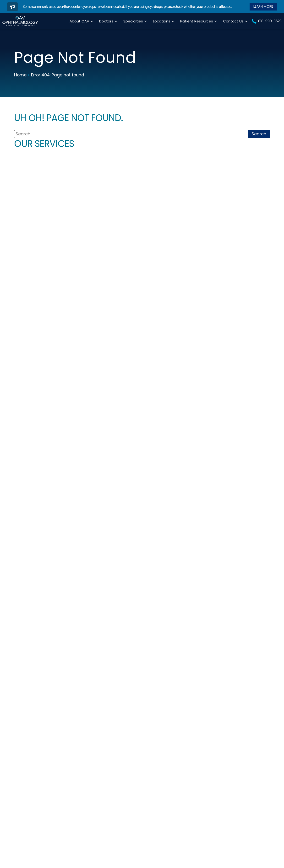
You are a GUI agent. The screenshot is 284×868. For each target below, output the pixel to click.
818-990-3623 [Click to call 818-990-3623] (185, 449)
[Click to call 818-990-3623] (266, 21)
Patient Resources (197, 21)
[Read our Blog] (263, 7)
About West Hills (240, 497)
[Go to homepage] (20, 21)
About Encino (187, 487)
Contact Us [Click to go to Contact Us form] (233, 21)
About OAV (79, 21)
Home (20, 75)
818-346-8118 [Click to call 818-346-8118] (237, 457)
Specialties (133, 21)
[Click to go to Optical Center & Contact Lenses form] (240, 259)
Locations (162, 21)
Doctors (106, 21)
